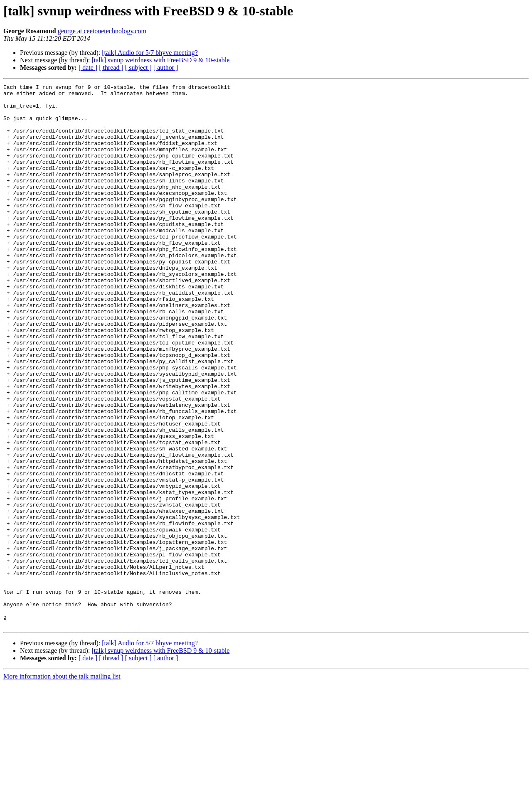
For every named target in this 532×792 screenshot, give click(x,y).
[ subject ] (138, 68)
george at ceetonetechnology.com (102, 31)
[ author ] (166, 68)
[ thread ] (111, 68)
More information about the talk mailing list (62, 785)
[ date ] (88, 68)
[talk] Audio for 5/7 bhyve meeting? (150, 53)
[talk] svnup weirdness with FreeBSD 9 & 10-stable (160, 60)
